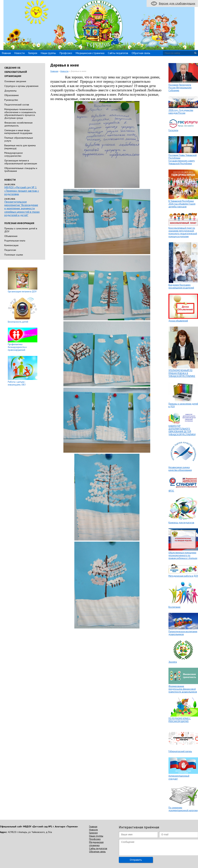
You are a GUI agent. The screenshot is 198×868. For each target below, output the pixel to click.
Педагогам (10, 250)
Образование (12, 95)
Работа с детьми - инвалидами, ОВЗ (17, 383)
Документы (10, 91)
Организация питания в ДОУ (22, 292)
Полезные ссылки (14, 255)
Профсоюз (66, 53)
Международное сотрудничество (14, 154)
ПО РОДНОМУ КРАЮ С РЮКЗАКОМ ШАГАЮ (180, 720)
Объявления (11, 236)
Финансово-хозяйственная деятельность (18, 124)
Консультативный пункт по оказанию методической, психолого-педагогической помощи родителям (183, 232)
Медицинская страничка (90, 53)
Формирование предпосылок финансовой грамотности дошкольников (183, 689)
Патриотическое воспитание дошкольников (183, 633)
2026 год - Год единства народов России (181, 112)
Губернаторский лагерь (180, 751)
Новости (19, 53)
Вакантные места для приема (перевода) (20, 147)
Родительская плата (15, 241)
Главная (6, 53)
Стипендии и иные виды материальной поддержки (18, 132)
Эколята (173, 662)
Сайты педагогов (118, 53)
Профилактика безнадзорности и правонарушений (17, 347)
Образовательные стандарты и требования (21, 170)
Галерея (33, 53)
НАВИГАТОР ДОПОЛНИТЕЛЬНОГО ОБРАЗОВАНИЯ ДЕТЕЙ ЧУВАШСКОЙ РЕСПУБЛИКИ (182, 430)
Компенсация (11, 245)
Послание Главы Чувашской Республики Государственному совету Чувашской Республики (183, 159)
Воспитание (174, 607)
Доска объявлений (178, 321)
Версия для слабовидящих (177, 3)
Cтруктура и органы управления (21, 86)
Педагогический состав (17, 105)
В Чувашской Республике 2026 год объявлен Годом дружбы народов (182, 204)
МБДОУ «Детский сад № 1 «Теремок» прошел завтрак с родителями (22, 191)
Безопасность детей (18, 322)
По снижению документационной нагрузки (183, 809)
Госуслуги (173, 130)
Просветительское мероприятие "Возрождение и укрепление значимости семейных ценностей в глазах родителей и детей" (22, 208)
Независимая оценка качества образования (180, 469)
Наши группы (48, 53)
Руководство (11, 100)
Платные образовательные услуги (19, 139)
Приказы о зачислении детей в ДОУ (21, 230)
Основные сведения (15, 81)
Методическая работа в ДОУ (183, 576)
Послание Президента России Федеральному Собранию (180, 88)
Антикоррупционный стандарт (179, 777)
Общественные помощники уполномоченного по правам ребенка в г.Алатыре (183, 556)
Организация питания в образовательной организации (21, 162)
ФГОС (171, 491)
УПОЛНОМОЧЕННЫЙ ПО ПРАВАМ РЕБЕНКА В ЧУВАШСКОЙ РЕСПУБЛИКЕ (182, 373)
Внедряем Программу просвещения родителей (181, 286)
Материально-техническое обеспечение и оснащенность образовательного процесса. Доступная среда (20, 114)
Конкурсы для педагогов (181, 523)
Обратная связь (141, 53)
